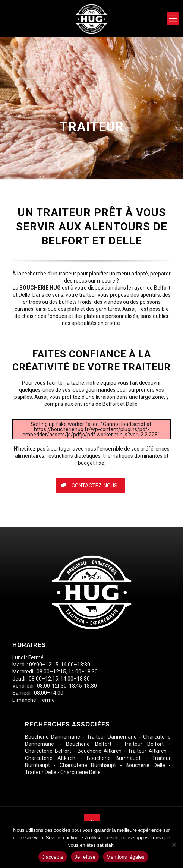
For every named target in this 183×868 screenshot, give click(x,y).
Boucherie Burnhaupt (114, 758)
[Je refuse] (174, 845)
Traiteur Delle (41, 772)
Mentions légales (126, 857)
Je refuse (85, 857)
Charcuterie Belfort (48, 751)
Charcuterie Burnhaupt (88, 765)
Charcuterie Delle (81, 772)
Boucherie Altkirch (100, 751)
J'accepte (53, 857)
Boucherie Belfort (89, 744)
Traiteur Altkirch (147, 751)
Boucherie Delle (145, 765)
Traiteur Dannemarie (112, 737)
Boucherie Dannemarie (53, 737)
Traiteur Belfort (144, 744)
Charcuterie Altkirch (50, 758)
